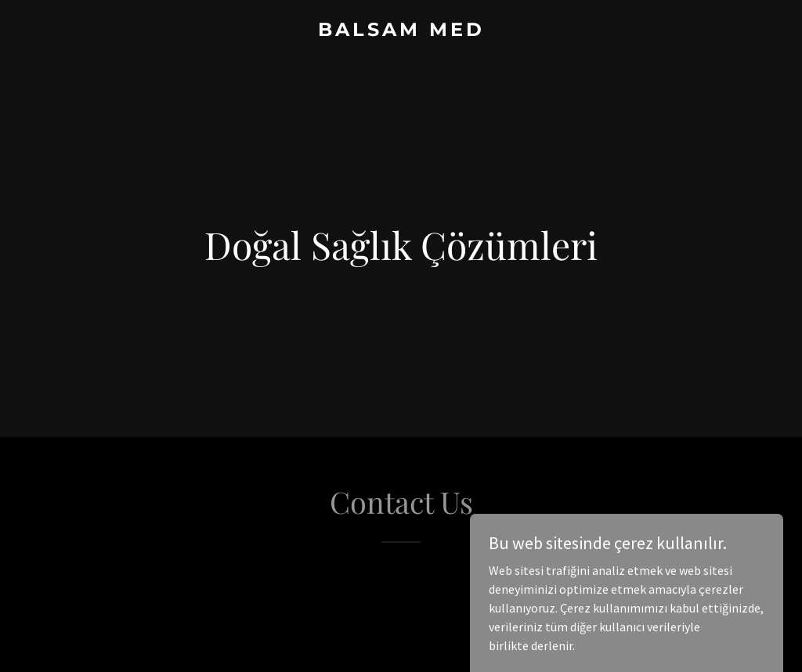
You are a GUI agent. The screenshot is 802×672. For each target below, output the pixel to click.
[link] (401, 31)
